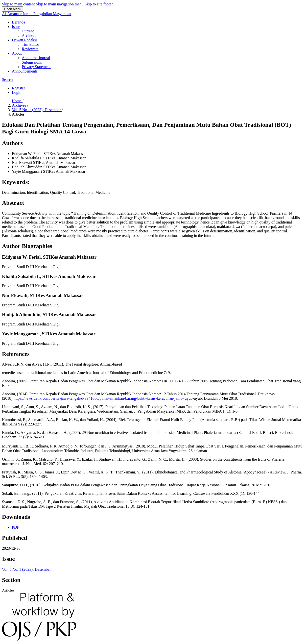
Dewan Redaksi (24, 40)
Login (17, 92)
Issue (16, 27)
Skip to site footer (99, 4)
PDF (15, 527)
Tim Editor (30, 44)
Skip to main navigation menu (60, 4)
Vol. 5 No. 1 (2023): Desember (37, 110)
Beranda (18, 22)
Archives (29, 36)
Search (7, 80)
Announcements (25, 71)
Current (28, 31)
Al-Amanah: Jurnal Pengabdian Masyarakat (37, 14)
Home (17, 101)
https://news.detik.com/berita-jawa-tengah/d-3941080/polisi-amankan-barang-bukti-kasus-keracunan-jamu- (99, 398)
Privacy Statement (36, 67)
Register (18, 88)
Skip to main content (18, 4)
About (17, 53)
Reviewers (30, 49)
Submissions (32, 62)
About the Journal (36, 58)
